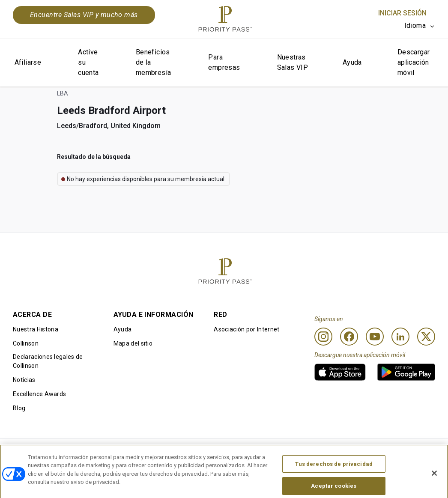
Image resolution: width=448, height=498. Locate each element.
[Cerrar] (434, 483)
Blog (19, 408)
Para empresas (224, 62)
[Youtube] (375, 337)
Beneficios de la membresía (154, 62)
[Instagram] (323, 337)
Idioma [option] (415, 25)
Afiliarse (28, 62)
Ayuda (352, 62)
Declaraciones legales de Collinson (48, 361)
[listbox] (420, 26)
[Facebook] (349, 337)
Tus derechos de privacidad (334, 474)
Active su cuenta (88, 62)
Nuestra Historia (36, 329)
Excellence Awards (39, 394)
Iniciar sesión (402, 13)
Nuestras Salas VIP (293, 62)
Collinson (26, 343)
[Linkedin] (400, 337)
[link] (340, 372)
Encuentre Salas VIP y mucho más (84, 15)
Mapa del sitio (133, 343)
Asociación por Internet (246, 329)
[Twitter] (426, 337)
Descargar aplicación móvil (414, 62)
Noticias (24, 380)
